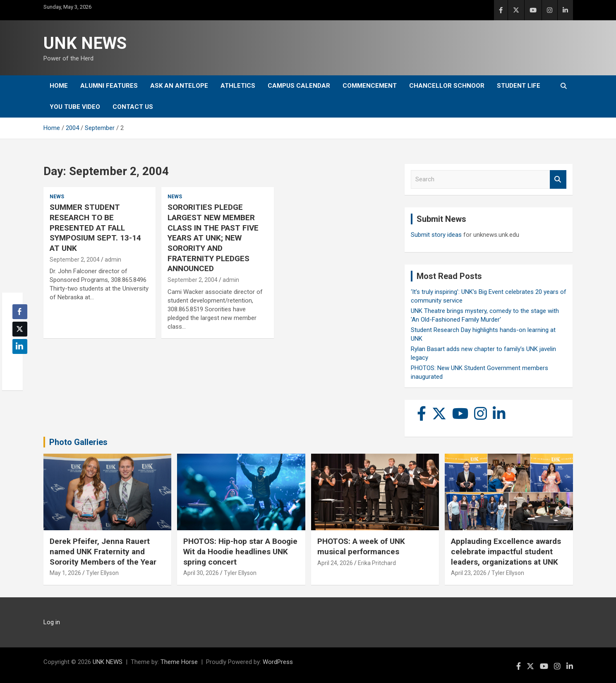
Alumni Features (109, 86)
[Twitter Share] (20, 329)
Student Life (519, 86)
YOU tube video (75, 107)
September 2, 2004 (75, 260)
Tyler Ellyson (102, 573)
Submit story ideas (436, 235)
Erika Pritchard (377, 563)
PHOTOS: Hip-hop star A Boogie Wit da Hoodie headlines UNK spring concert (240, 551)
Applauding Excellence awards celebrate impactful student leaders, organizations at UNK (506, 551)
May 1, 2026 (65, 573)
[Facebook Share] (20, 312)
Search (558, 179)
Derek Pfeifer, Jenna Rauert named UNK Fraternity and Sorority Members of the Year (103, 551)
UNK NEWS (85, 43)
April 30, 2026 (201, 573)
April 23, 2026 (469, 573)
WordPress (278, 662)
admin (113, 260)
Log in (52, 622)
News (57, 197)
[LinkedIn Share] (20, 346)
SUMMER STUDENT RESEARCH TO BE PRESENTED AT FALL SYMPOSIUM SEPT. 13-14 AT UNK (95, 228)
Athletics (238, 86)
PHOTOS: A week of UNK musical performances (361, 546)
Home (59, 86)
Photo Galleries (78, 442)
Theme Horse (179, 662)
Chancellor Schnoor (447, 86)
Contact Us (133, 107)
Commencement (370, 86)
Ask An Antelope (179, 86)
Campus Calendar (299, 86)
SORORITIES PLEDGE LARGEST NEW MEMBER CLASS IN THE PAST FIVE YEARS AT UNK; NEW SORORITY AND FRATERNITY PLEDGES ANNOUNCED (213, 238)
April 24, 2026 (335, 563)
